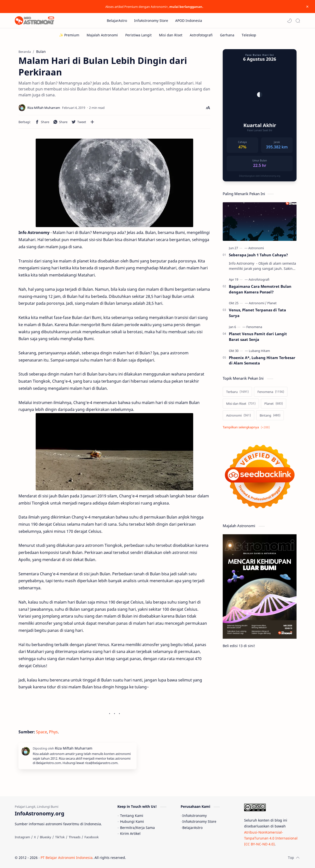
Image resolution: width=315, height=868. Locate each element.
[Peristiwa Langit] (138, 35)
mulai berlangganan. (186, 7)
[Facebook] (92, 837)
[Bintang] (270, 415)
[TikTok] (60, 837)
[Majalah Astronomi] (102, 35)
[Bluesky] (46, 837)
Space (41, 732)
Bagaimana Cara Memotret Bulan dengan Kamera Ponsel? (260, 289)
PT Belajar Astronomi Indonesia (67, 858)
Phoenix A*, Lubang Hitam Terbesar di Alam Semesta (262, 360)
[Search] (298, 21)
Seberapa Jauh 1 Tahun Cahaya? (258, 255)
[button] (289, 21)
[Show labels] (247, 427)
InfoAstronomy (195, 816)
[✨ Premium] (69, 35)
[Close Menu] (307, 7)
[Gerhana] (227, 35)
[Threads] (75, 837)
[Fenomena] (254, 327)
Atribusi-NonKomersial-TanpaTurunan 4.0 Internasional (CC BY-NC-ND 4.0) (271, 838)
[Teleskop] (249, 35)
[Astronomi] (256, 248)
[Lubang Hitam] (259, 351)
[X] (35, 837)
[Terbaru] (237, 392)
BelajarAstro (192, 828)
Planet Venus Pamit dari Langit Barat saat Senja (258, 337)
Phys (53, 732)
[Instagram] (22, 837)
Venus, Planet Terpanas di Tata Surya (257, 313)
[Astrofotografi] (201, 35)
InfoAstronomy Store (199, 821)
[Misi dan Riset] (171, 35)
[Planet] (272, 303)
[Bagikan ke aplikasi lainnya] (92, 122)
